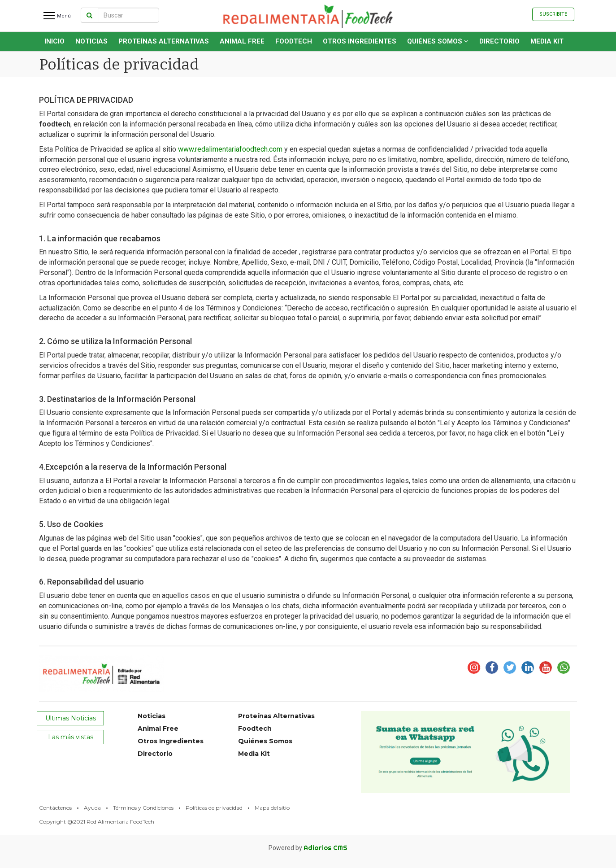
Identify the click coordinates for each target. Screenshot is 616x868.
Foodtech (294, 41)
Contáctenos (55, 808)
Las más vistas (71, 737)
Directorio (499, 41)
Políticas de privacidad (214, 808)
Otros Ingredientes (360, 41)
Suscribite (553, 14)
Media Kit (547, 41)
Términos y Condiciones (143, 808)
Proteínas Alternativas (164, 41)
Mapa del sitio (272, 808)
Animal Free (242, 41)
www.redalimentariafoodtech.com (230, 149)
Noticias (91, 41)
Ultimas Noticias (71, 718)
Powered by (308, 848)
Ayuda (92, 808)
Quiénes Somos (438, 41)
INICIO (54, 41)
